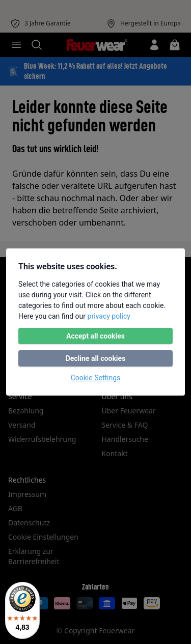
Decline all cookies (96, 358)
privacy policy (109, 316)
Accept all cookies (95, 336)
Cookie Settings (96, 378)
